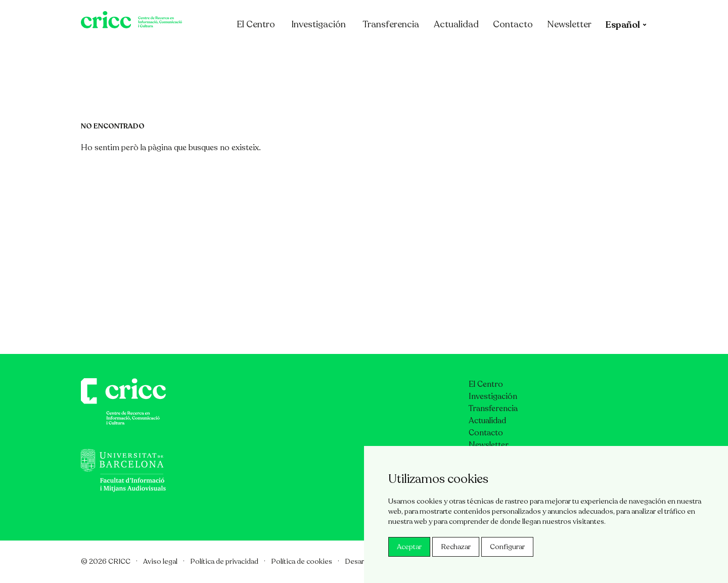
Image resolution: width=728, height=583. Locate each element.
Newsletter (609, 52)
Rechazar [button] (456, 547)
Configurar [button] (507, 547)
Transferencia (430, 52)
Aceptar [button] (409, 547)
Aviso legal (160, 562)
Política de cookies (302, 562)
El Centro (301, 52)
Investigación (358, 52)
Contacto (552, 52)
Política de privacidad (224, 562)
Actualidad (496, 52)
